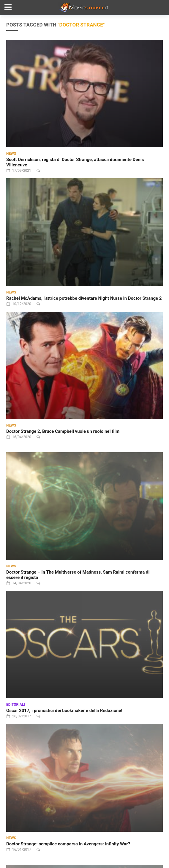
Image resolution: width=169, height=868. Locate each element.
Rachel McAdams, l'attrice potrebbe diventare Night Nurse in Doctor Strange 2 (84, 298)
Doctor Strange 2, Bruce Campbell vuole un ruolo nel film (63, 431)
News (11, 154)
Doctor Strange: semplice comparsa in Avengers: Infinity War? (68, 844)
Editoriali (16, 705)
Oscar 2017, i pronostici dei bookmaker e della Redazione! (64, 711)
